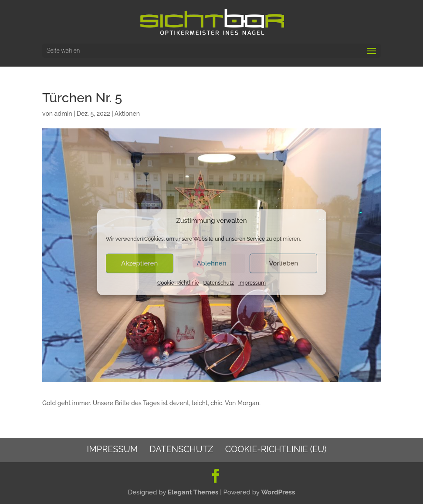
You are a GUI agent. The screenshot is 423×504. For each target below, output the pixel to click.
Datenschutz (219, 283)
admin (63, 114)
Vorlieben (283, 263)
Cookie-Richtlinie (178, 283)
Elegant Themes (193, 492)
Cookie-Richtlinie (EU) (276, 449)
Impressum (252, 283)
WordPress (278, 492)
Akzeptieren (139, 263)
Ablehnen (211, 263)
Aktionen (127, 114)
